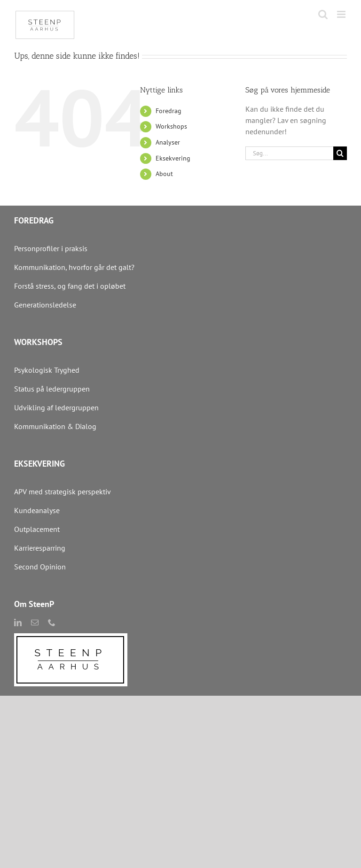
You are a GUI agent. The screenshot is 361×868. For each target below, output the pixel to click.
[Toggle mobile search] (323, 14)
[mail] (35, 622)
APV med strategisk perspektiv (63, 492)
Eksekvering (173, 158)
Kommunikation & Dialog (55, 426)
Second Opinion (40, 567)
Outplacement (37, 529)
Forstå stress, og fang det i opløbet (70, 286)
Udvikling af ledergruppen (56, 407)
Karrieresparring (41, 548)
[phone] (52, 622)
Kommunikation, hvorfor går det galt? (74, 267)
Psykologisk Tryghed (47, 370)
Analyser (168, 142)
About (164, 174)
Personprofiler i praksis (51, 248)
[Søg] (340, 153)
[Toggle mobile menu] (342, 14)
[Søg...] (289, 153)
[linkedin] (18, 622)
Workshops (171, 126)
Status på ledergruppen (52, 389)
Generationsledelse (45, 305)
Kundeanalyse (37, 510)
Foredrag (169, 111)
